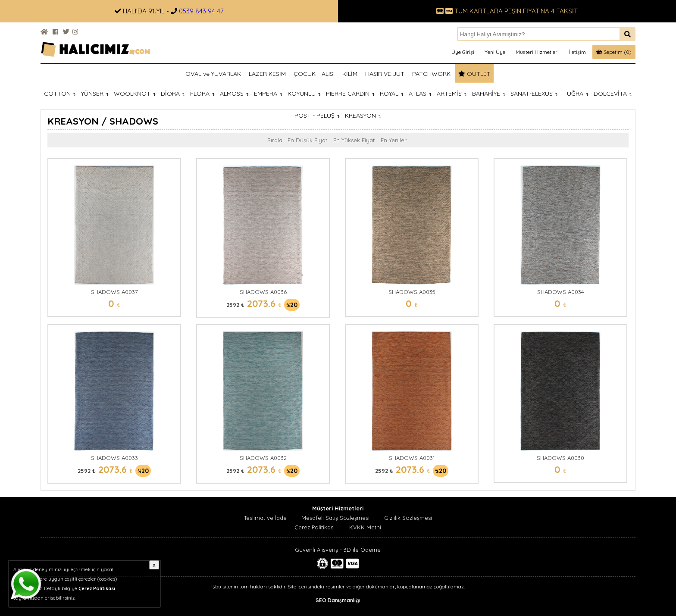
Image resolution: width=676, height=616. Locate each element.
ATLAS (420, 94)
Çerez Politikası (315, 527)
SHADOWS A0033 (114, 458)
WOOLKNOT (135, 94)
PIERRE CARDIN (350, 94)
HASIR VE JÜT (385, 74)
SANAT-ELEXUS (534, 94)
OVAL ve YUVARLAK (213, 74)
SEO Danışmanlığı (338, 600)
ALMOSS (234, 94)
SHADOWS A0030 (560, 458)
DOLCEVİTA (613, 94)
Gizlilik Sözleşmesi (408, 518)
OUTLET (474, 74)
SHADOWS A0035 (412, 292)
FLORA (202, 94)
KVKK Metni (365, 527)
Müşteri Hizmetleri (537, 52)
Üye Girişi (463, 52)
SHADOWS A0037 (114, 292)
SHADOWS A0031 (412, 458)
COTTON (60, 94)
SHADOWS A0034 (561, 292)
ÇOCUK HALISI (314, 74)
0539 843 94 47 (201, 11)
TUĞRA (576, 94)
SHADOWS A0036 (263, 292)
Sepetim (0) (614, 52)
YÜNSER (95, 94)
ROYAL (392, 94)
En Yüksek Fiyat (354, 140)
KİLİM (350, 74)
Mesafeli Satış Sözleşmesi (335, 518)
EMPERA (268, 94)
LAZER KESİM (267, 74)
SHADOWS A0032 (263, 458)
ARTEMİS (452, 94)
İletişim (577, 52)
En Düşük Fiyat (307, 140)
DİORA (173, 94)
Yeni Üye (495, 52)
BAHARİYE (489, 94)
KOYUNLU (304, 94)
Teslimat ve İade (265, 518)
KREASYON (363, 116)
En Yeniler (394, 140)
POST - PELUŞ (317, 116)
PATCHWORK (431, 74)
